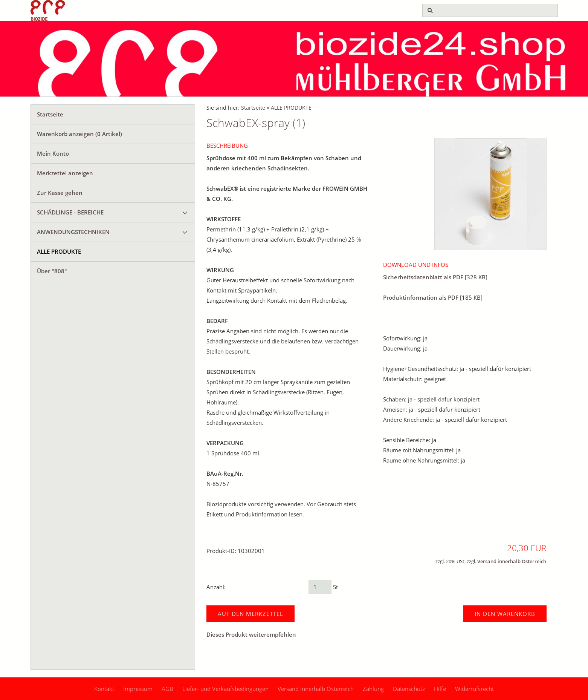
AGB (167, 689)
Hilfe (440, 689)
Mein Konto (53, 153)
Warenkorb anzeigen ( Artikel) (79, 134)
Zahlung (373, 689)
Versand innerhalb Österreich (512, 561)
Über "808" (52, 271)
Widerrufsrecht (474, 689)
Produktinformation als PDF (421, 297)
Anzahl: (216, 587)
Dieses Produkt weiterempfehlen (251, 634)
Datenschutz (409, 689)
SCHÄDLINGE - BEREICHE (70, 212)
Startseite (50, 114)
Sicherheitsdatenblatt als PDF (423, 277)
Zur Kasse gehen (60, 193)
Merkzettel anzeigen (65, 173)
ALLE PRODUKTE (59, 251)
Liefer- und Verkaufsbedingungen (225, 689)
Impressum (138, 689)
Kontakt (104, 689)
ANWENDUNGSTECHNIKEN (73, 232)
